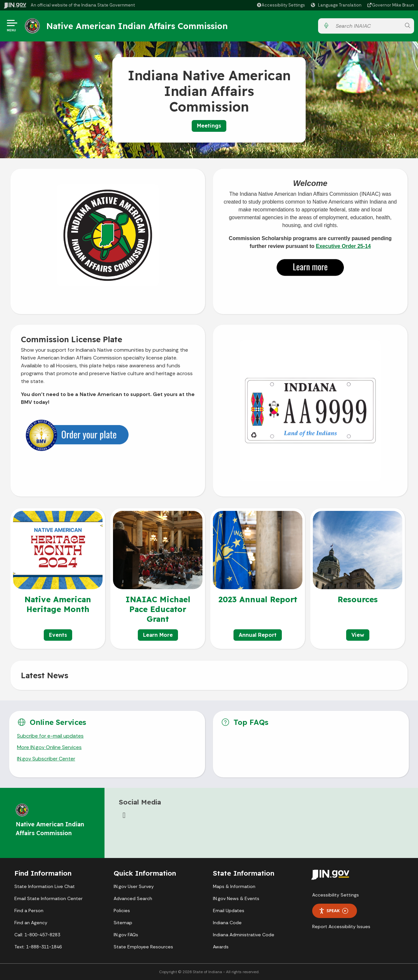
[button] (281, 5)
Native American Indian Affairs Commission (137, 26)
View (358, 635)
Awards (221, 947)
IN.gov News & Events (236, 898)
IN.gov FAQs (126, 935)
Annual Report (258, 635)
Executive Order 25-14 (343, 246)
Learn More (158, 635)
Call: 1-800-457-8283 (37, 935)
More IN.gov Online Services (49, 747)
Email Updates (229, 911)
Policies (122, 911)
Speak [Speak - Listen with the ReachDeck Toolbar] (333, 911)
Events (58, 635)
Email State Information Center (48, 898)
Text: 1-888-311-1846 (38, 947)
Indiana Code (227, 923)
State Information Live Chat (45, 886)
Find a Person (29, 911)
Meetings (209, 126)
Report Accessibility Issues (341, 926)
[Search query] (367, 26)
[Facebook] (124, 815)
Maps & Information (234, 886)
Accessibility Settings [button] (336, 895)
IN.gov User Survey (134, 886)
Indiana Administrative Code (244, 935)
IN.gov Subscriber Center (46, 759)
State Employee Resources (143, 947)
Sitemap (123, 923)
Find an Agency (31, 923)
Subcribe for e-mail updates (50, 736)
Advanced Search (133, 898)
